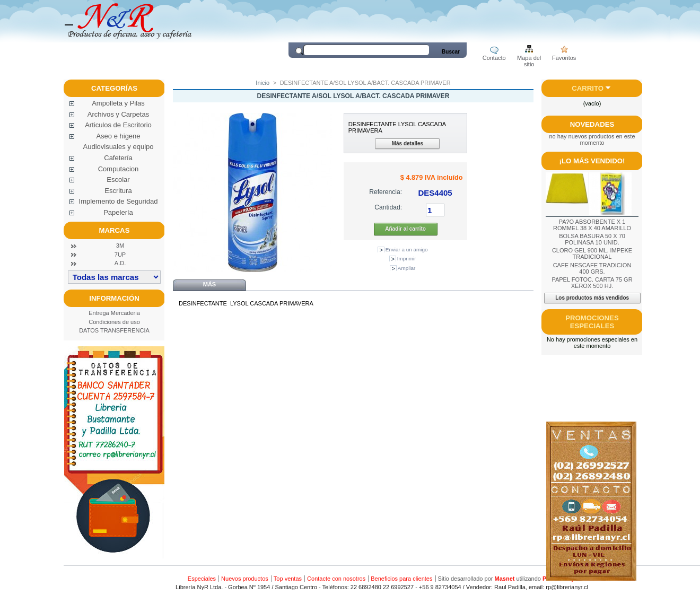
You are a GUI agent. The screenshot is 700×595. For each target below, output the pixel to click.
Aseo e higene (118, 136)
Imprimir (407, 259)
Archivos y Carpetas (118, 114)
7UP (120, 255)
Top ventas (288, 579)
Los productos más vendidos (592, 298)
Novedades (592, 124)
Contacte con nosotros (336, 579)
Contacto (494, 58)
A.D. (120, 263)
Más (209, 284)
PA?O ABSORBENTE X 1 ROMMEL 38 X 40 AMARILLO (592, 225)
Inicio (262, 83)
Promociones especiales (592, 322)
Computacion (119, 169)
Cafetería (118, 158)
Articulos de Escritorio (118, 125)
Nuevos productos (245, 579)
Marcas (115, 230)
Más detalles (408, 143)
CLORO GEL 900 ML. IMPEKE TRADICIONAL (592, 253)
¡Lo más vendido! (592, 161)
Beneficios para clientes (401, 579)
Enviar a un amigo (407, 250)
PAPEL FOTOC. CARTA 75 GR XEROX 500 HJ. (592, 283)
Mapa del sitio (529, 59)
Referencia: (386, 192)
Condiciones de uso (114, 322)
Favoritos (564, 58)
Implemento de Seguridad (119, 201)
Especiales (202, 579)
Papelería (118, 212)
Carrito (588, 88)
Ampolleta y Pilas (118, 103)
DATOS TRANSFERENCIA (114, 330)
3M (120, 246)
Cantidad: (388, 207)
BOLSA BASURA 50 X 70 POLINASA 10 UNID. (592, 239)
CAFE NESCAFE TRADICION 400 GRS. (592, 268)
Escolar (118, 180)
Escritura (118, 191)
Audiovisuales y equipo (119, 147)
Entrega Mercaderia (114, 313)
